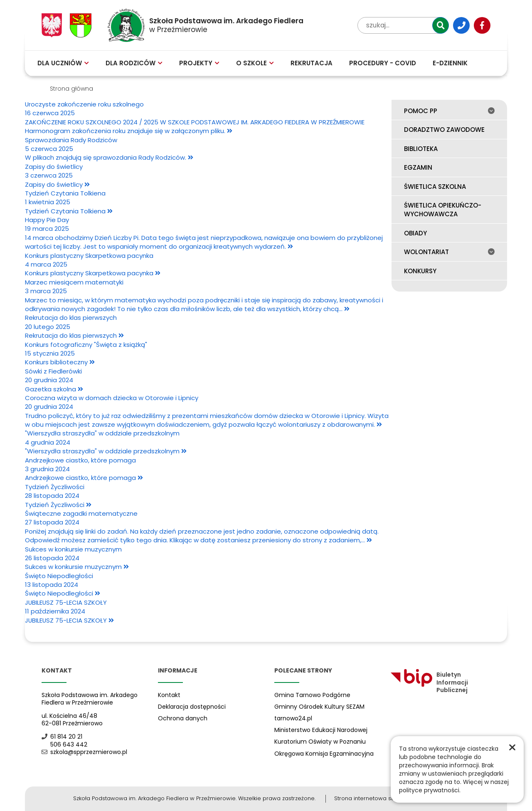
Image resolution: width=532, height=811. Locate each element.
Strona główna (71, 89)
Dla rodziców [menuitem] (134, 63)
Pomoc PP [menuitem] (449, 111)
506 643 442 (64, 745)
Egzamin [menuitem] (418, 167)
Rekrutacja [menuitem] (312, 63)
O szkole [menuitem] (255, 63)
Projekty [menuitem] (199, 63)
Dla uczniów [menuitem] (63, 63)
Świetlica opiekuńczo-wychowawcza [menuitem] (443, 210)
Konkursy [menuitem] (420, 271)
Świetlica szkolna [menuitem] (435, 187)
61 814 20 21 (62, 737)
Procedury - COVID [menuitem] (383, 63)
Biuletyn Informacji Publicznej (429, 683)
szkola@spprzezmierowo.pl (84, 752)
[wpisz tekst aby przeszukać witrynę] (403, 25)
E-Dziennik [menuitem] (450, 63)
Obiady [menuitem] (415, 233)
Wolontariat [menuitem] (449, 252)
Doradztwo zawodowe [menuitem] (444, 130)
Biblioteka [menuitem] (421, 149)
